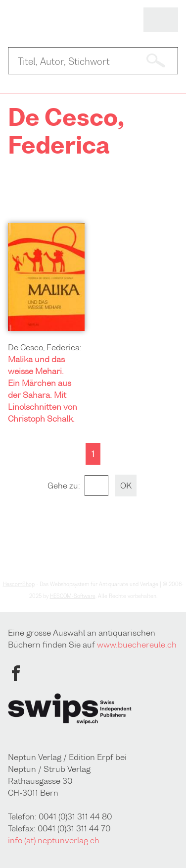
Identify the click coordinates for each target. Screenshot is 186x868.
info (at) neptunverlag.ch (54, 840)
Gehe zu (63, 486)
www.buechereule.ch (137, 645)
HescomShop (19, 584)
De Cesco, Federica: (45, 347)
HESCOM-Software (73, 596)
